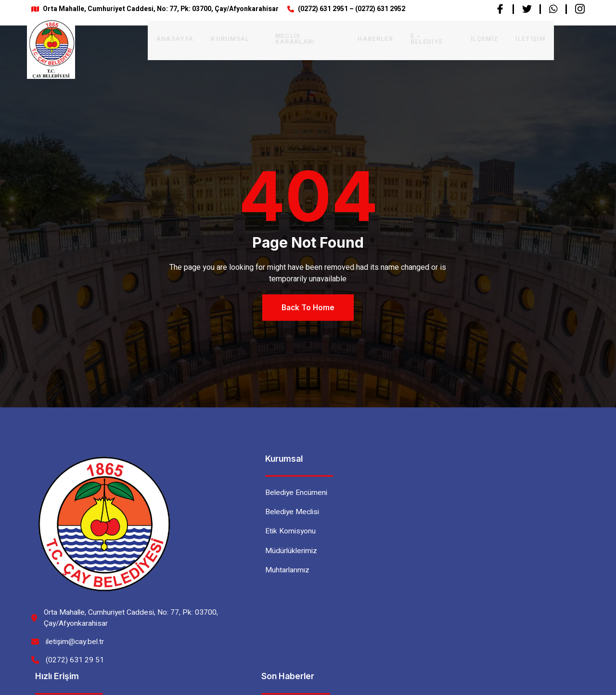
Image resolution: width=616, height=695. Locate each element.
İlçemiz (457, 38)
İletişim (503, 38)
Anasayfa (146, 38)
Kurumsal (205, 38)
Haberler (347, 38)
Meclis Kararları (279, 38)
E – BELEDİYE (404, 38)
